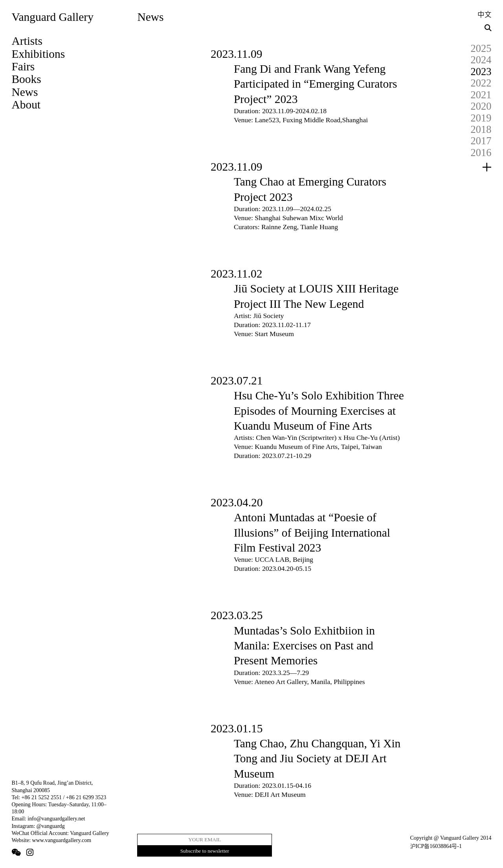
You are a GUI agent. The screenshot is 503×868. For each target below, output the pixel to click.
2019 (481, 118)
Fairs (23, 66)
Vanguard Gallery (52, 17)
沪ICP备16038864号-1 (436, 846)
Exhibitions (38, 54)
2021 (481, 95)
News (25, 92)
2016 (481, 153)
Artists (27, 41)
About (26, 105)
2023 (481, 72)
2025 (481, 48)
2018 (481, 129)
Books (26, 79)
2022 (481, 83)
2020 (481, 106)
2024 (481, 60)
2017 (481, 141)
